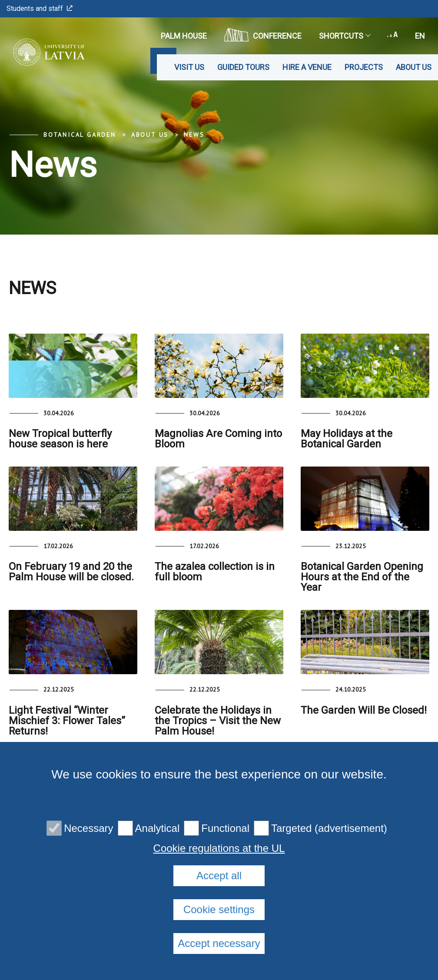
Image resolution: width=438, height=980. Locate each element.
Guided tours (243, 67)
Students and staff (40, 8)
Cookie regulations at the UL (219, 848)
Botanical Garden (80, 135)
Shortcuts (344, 36)
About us (414, 67)
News (194, 135)
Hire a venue (307, 67)
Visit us (189, 67)
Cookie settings (219, 909)
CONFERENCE (263, 35)
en (420, 36)
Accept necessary (219, 943)
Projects (364, 67)
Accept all (219, 876)
